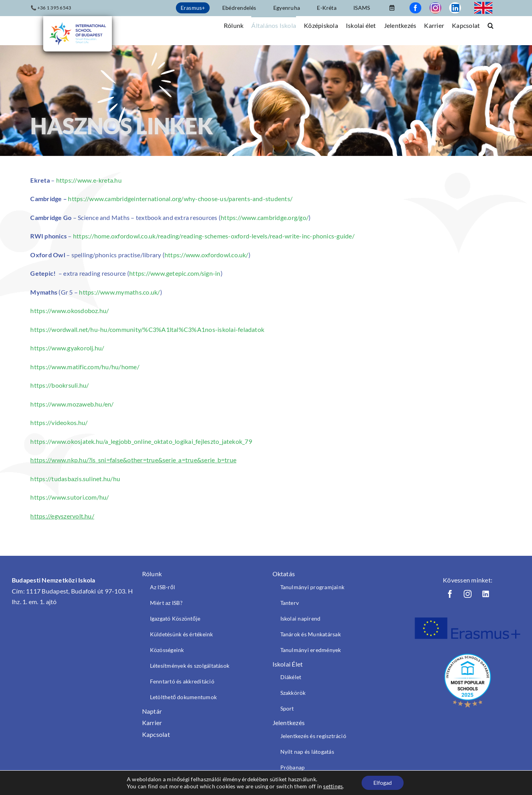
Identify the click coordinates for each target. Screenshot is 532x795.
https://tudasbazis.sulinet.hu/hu (75, 479)
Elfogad (383, 783)
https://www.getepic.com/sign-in (175, 273)
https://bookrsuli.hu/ (59, 385)
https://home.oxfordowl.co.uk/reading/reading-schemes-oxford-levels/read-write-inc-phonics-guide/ (214, 236)
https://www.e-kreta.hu (89, 180)
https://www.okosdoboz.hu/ (69, 310)
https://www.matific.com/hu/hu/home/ (85, 367)
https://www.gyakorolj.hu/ (67, 348)
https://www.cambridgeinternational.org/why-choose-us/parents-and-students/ (180, 199)
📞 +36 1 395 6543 (51, 8)
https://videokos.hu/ (59, 422)
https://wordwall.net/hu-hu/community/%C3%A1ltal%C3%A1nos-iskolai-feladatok (147, 329)
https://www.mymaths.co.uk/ (119, 292)
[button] (491, 25)
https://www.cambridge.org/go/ (265, 217)
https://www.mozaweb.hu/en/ (72, 404)
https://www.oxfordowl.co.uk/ (207, 255)
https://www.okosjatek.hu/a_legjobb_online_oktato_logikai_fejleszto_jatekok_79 (141, 441)
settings (333, 786)
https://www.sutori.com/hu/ (69, 497)
